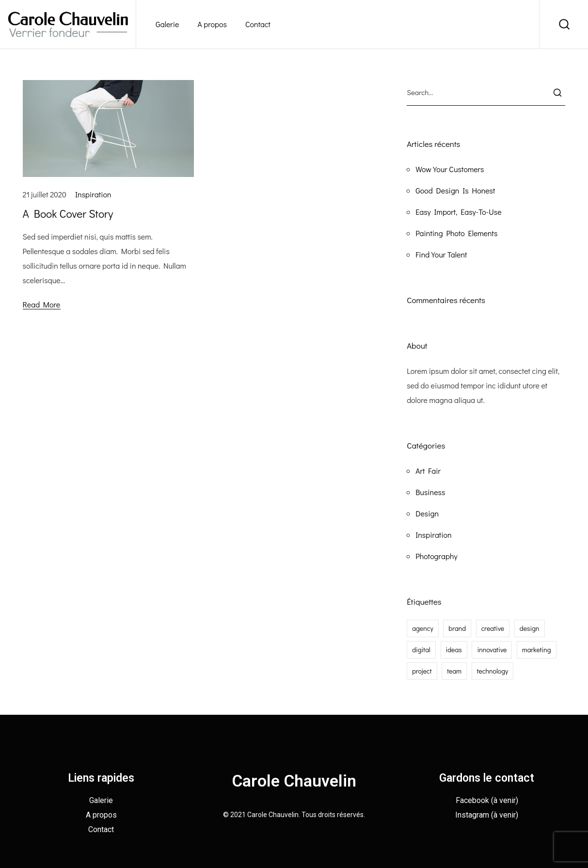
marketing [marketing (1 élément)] (537, 650)
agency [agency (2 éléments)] (423, 628)
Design (427, 513)
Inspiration (93, 194)
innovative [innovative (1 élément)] (492, 650)
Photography (437, 556)
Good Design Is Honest (455, 190)
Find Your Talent (441, 254)
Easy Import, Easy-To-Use (458, 212)
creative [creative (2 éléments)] (493, 628)
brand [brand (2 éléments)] (457, 628)
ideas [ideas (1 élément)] (454, 650)
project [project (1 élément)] (422, 671)
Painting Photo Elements (456, 233)
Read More (42, 304)
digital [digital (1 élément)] (421, 650)
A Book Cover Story (68, 213)
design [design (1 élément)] (530, 628)
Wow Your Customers (450, 169)
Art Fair (428, 471)
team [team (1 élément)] (454, 671)
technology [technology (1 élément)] (493, 671)
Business (430, 492)
